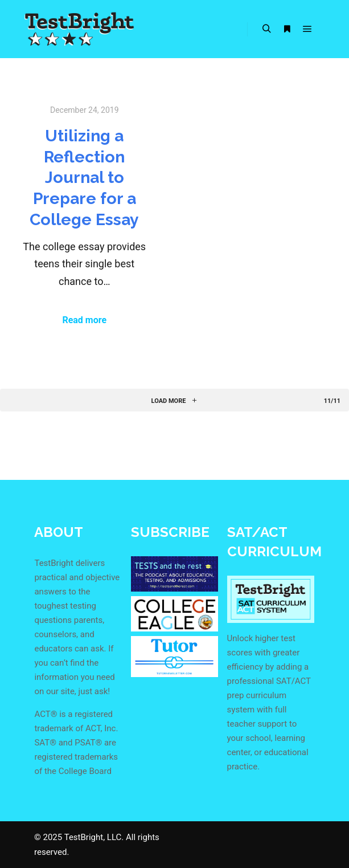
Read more (84, 320)
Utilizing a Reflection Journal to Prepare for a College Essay (84, 178)
